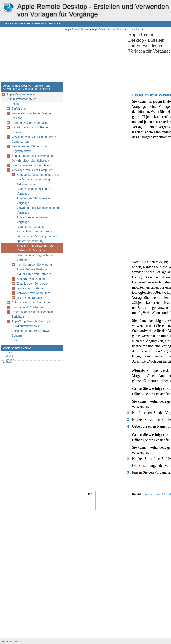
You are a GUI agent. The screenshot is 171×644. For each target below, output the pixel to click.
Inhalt (15, 104)
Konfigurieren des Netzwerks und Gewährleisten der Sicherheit (33, 158)
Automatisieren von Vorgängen (32, 302)
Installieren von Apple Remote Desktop (31, 130)
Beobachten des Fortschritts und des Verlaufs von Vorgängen (38, 177)
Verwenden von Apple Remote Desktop (31, 116)
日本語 (9, 362)
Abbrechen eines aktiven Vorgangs (33, 220)
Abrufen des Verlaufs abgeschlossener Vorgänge (34, 229)
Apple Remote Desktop (8, 7)
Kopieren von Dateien (31, 279)
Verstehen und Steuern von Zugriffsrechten (29, 149)
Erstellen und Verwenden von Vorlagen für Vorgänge (36, 248)
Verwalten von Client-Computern (33, 170)
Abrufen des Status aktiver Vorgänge (34, 201)
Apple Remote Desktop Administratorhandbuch (32, 24)
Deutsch (10, 353)
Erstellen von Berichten (32, 284)
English (9, 356)
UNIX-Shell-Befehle (29, 298)
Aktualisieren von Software (34, 274)
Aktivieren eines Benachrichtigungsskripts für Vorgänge (35, 189)
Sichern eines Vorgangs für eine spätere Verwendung (37, 239)
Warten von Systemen (31, 288)
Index (15, 340)
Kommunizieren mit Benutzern (31, 165)
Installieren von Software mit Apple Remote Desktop (35, 267)
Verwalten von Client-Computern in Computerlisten (34, 139)
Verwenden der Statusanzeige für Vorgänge (38, 210)
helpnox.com (15, 641)
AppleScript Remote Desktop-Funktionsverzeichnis (31, 324)
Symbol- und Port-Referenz (29, 307)
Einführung (19, 109)
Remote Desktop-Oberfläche (30, 123)
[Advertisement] (95, 57)
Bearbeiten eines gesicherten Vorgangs (36, 258)
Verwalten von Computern (33, 293)
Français (10, 359)
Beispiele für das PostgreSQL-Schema (31, 333)
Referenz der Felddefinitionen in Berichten (32, 314)
